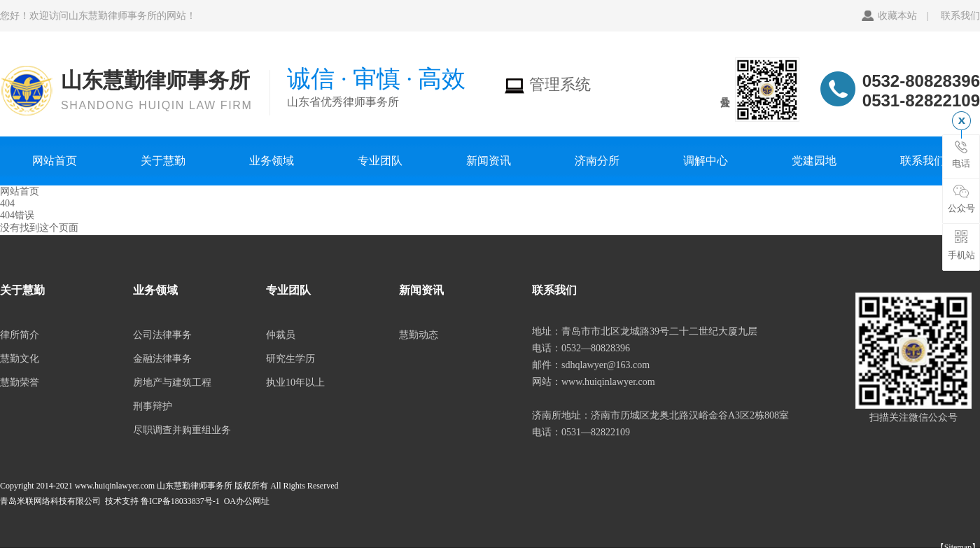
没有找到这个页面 (39, 228)
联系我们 (960, 16)
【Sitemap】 (958, 547)
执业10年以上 (295, 382)
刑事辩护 (153, 406)
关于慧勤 (163, 161)
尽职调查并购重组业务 (182, 430)
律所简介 (20, 335)
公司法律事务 (162, 335)
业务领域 (272, 161)
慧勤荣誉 (20, 382)
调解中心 (706, 161)
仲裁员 (281, 335)
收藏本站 (897, 16)
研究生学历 (290, 359)
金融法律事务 (162, 359)
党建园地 (814, 161)
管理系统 (547, 84)
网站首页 (55, 161)
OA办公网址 (247, 501)
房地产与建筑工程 (172, 382)
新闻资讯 (489, 161)
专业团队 (380, 161)
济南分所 (597, 161)
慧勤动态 (419, 335)
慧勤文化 (20, 359)
